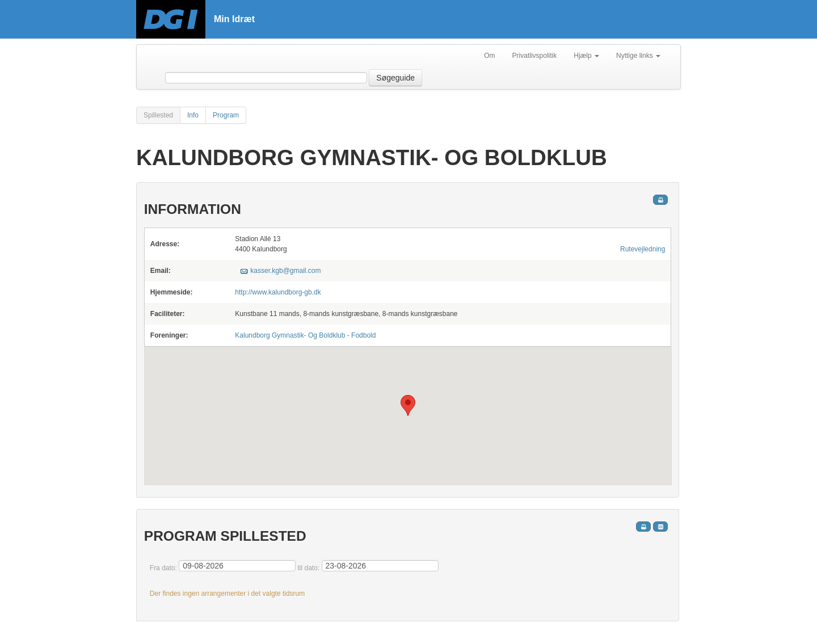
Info (193, 115)
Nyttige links (638, 56)
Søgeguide (395, 78)
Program (226, 115)
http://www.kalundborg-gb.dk (278, 292)
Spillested (158, 115)
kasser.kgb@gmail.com (285, 271)
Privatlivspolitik (535, 56)
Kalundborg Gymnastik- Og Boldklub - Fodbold (305, 335)
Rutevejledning (643, 249)
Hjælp (586, 56)
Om (489, 56)
